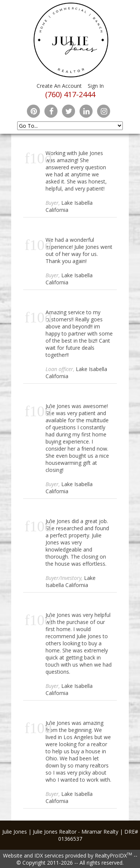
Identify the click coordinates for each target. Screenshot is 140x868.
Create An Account (59, 86)
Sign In (96, 86)
